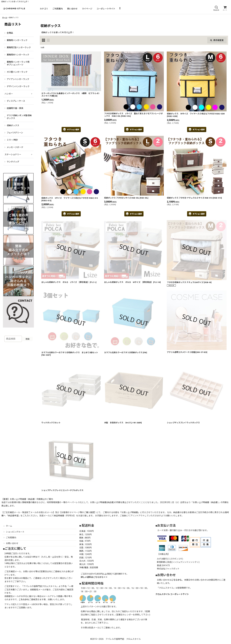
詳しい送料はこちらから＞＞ (94, 577)
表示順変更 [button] (217, 40)
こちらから (24, 599)
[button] (216, 8)
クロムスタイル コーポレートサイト (172, 594)
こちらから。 (178, 580)
